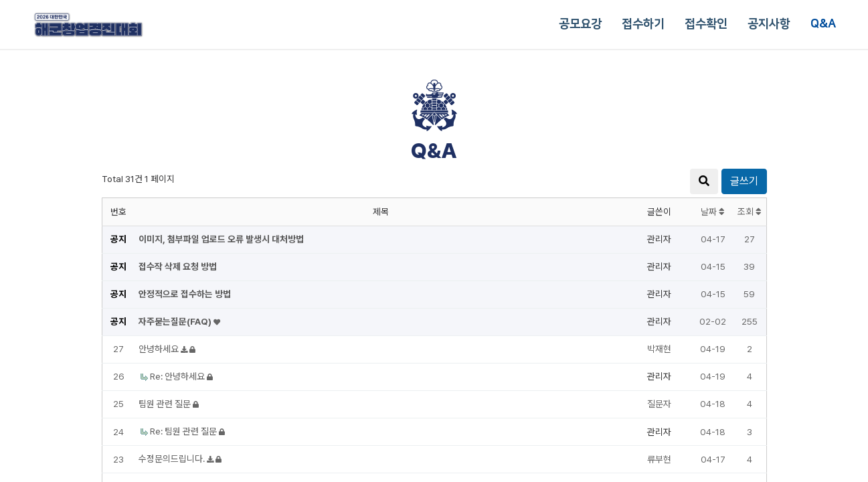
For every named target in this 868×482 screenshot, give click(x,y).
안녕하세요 (160, 349)
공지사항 (769, 24)
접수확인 (706, 24)
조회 (750, 212)
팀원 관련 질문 (166, 404)
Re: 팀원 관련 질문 (184, 431)
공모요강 (580, 24)
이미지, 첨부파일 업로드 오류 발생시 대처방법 (221, 239)
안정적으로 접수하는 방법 (185, 294)
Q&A (823, 24)
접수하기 (643, 24)
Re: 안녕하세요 (178, 376)
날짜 (713, 212)
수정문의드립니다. (173, 459)
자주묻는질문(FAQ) (176, 321)
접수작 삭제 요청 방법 (178, 266)
